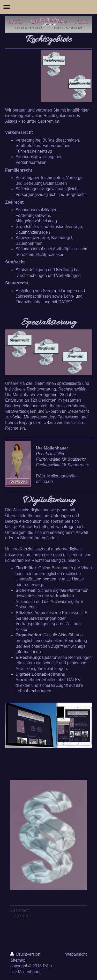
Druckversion (26, 954)
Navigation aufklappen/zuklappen (48, 7)
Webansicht (76, 954)
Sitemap (18, 960)
